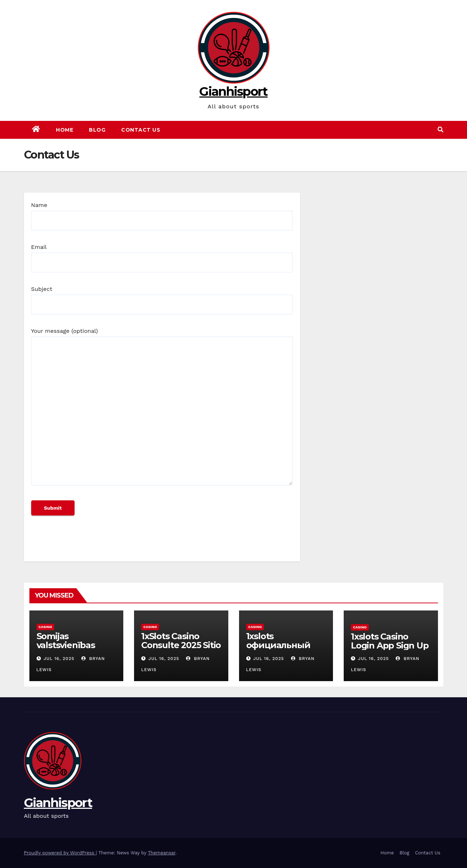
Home (65, 130)
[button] (440, 130)
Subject (162, 297)
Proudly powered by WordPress (60, 853)
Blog (97, 130)
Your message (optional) (162, 410)
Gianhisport (233, 91)
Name (162, 213)
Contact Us (141, 130)
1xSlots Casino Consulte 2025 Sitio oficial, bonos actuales (181, 650)
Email (162, 255)
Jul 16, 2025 (59, 659)
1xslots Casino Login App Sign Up (390, 641)
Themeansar (161, 853)
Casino (46, 627)
